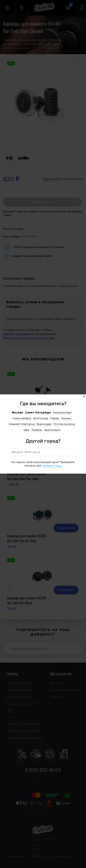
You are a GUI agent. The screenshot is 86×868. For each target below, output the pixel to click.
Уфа (26, 430)
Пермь (55, 418)
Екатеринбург (63, 412)
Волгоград (41, 418)
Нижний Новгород (22, 424)
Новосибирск (22, 418)
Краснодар (44, 424)
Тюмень (37, 430)
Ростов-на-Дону (64, 424)
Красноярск (52, 430)
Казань (66, 418)
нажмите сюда (52, 466)
